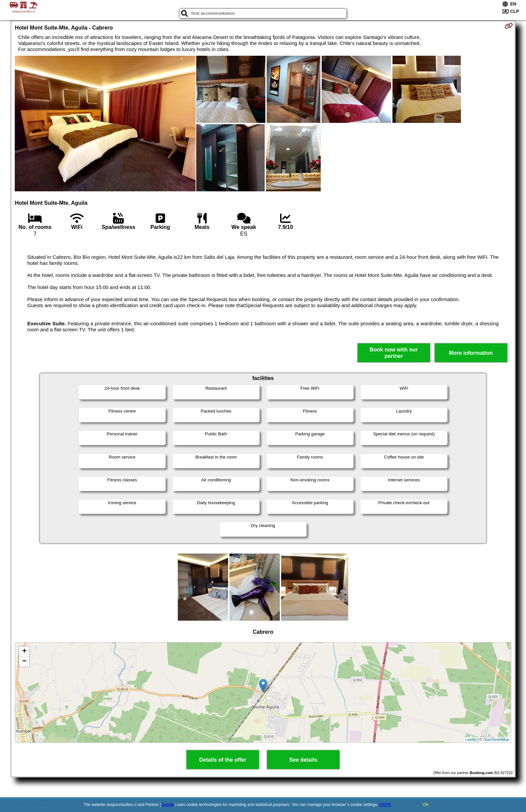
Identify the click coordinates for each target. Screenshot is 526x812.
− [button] (24, 662)
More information (471, 353)
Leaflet (471, 739)
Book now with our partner (394, 353)
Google (168, 805)
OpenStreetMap (496, 739)
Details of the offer (223, 760)
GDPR (385, 805)
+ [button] (24, 652)
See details (303, 760)
